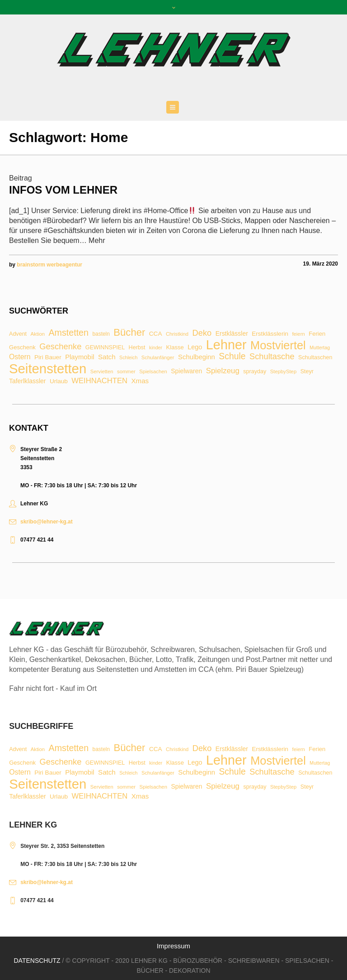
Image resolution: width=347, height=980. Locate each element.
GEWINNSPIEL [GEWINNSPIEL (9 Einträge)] (105, 348)
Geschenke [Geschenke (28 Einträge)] (60, 347)
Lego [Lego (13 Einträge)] (195, 347)
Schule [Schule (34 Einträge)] (232, 356)
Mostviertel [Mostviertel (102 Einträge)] (278, 345)
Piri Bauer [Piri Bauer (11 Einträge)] (48, 357)
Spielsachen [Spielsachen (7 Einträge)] (153, 372)
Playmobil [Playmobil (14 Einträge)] (80, 357)
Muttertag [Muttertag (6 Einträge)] (320, 348)
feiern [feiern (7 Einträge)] (298, 334)
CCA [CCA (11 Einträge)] (156, 334)
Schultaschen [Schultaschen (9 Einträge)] (315, 358)
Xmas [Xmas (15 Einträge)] (140, 381)
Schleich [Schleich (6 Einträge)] (128, 358)
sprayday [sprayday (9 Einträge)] (255, 372)
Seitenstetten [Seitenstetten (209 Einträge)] (48, 369)
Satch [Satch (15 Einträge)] (107, 357)
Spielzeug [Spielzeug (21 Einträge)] (223, 371)
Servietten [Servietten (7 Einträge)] (102, 372)
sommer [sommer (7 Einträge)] (126, 372)
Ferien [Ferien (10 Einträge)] (317, 334)
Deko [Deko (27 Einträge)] (202, 333)
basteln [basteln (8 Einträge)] (101, 334)
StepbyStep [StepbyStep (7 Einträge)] (283, 372)
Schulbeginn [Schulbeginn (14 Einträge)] (197, 357)
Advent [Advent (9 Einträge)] (18, 334)
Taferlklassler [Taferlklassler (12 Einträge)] (27, 381)
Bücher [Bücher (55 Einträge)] (129, 333)
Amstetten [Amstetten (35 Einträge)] (68, 333)
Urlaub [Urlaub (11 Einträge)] (59, 381)
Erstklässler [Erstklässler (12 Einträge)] (232, 334)
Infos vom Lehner (63, 190)
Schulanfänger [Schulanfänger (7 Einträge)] (158, 358)
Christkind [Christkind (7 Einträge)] (177, 334)
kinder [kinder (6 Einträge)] (156, 348)
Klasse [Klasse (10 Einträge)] (175, 347)
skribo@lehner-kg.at (47, 522)
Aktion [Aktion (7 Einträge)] (38, 334)
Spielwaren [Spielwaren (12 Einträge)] (186, 371)
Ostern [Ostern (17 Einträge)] (20, 357)
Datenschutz (37, 961)
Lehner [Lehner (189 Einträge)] (226, 345)
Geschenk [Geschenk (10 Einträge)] (22, 347)
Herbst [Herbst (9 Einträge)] (137, 348)
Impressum (173, 946)
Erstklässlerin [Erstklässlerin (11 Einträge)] (270, 334)
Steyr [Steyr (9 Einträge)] (307, 372)
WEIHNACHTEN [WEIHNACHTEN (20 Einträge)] (99, 381)
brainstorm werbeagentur (49, 265)
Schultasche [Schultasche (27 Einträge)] (272, 357)
